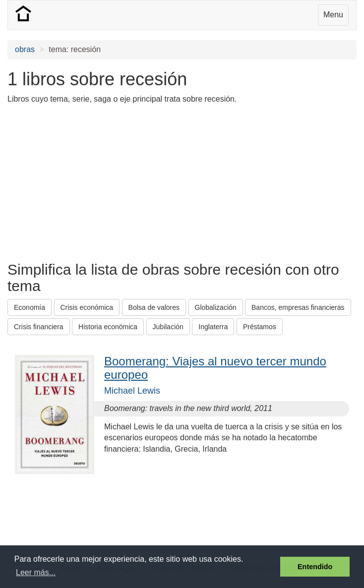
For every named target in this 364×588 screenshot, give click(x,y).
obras (25, 49)
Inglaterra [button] (213, 327)
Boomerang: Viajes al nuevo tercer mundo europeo (215, 368)
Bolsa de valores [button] (154, 307)
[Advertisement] (123, 182)
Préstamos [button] (260, 327)
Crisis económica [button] (87, 307)
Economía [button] (30, 307)
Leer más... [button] (36, 572)
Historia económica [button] (108, 327)
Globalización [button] (216, 307)
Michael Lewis (132, 391)
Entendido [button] (315, 567)
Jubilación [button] (168, 327)
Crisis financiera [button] (39, 327)
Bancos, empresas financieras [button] (298, 307)
